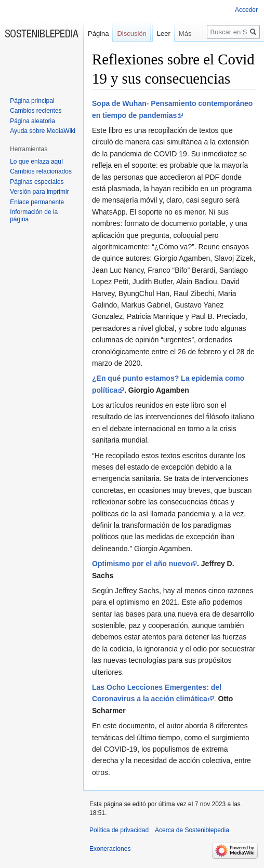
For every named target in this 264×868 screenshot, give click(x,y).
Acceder (246, 10)
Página (98, 34)
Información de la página (34, 216)
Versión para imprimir (39, 192)
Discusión (131, 34)
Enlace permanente (37, 202)
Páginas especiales (37, 182)
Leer (161, 54)
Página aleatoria (32, 121)
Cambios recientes (36, 111)
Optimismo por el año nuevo (141, 564)
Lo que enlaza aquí (36, 162)
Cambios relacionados (41, 171)
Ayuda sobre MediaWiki (43, 131)
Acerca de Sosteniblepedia (192, 830)
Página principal (32, 101)
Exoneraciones (110, 849)
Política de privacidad (119, 830)
